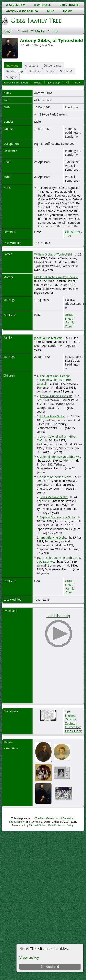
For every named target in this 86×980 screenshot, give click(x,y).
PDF (77, 83)
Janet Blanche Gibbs (53, 537)
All (67, 83)
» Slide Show (11, 749)
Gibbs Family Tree (35, 20)
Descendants (52, 65)
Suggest (12, 77)
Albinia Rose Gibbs (52, 416)
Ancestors (32, 65)
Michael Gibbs (37, 825)
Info (55, 31)
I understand (50, 967)
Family (50, 71)
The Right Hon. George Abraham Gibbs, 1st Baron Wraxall (54, 380)
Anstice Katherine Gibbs (56, 477)
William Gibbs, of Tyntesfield (53, 254)
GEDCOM (66, 71)
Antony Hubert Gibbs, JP (56, 396)
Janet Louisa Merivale (48, 338)
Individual (13, 65)
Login (8, 31)
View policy (29, 957)
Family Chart (70, 324)
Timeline (34, 71)
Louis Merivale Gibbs (53, 497)
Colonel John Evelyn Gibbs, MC (60, 457)
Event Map (54, 83)
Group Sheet (69, 317)
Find (25, 31)
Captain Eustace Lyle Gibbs (58, 517)
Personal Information (16, 83)
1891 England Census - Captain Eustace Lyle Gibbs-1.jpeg (73, 721)
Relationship (15, 71)
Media (40, 31)
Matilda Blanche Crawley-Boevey (56, 277)
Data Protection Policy (61, 825)
